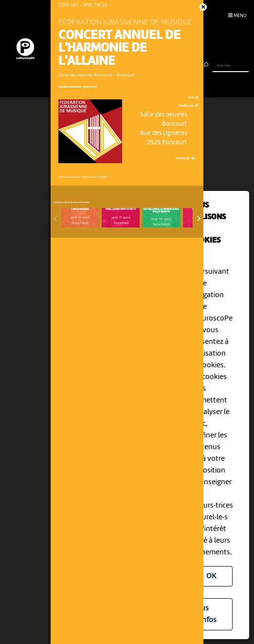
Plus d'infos (206, 614)
